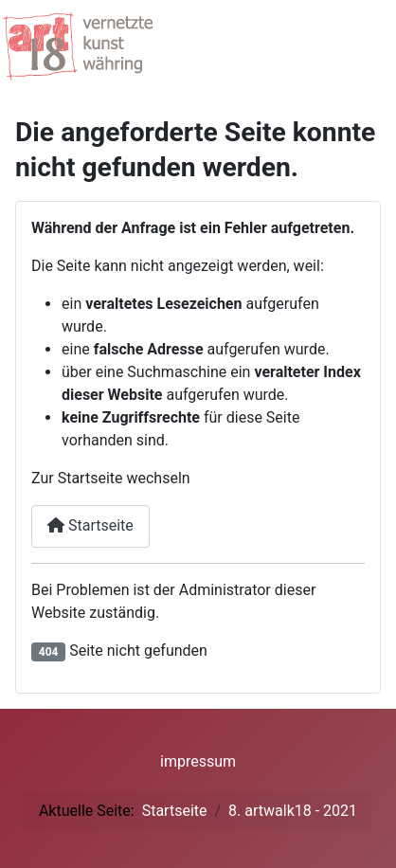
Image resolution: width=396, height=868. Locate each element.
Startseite (90, 525)
